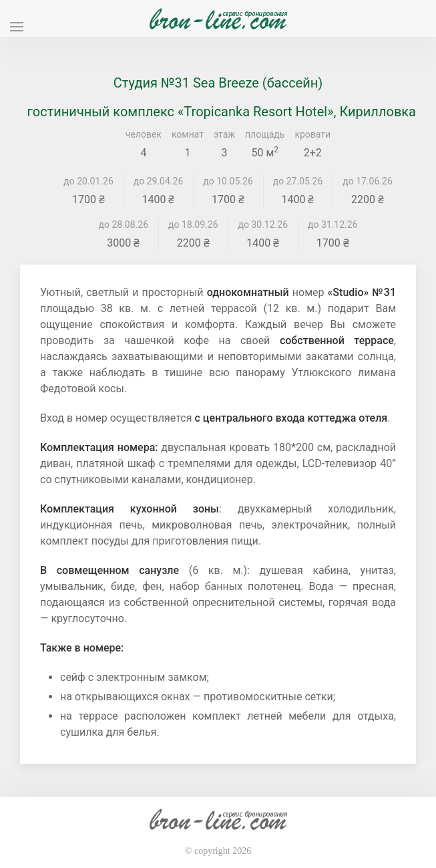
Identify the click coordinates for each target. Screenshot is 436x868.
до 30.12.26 (263, 225)
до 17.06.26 (368, 181)
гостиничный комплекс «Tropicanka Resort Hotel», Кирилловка (222, 112)
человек (144, 134)
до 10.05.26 (228, 181)
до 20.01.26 (88, 181)
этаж (224, 134)
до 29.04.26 (159, 181)
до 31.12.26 (333, 225)
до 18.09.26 (193, 225)
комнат (188, 134)
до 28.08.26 (124, 225)
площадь (265, 134)
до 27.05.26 (298, 181)
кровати (312, 134)
